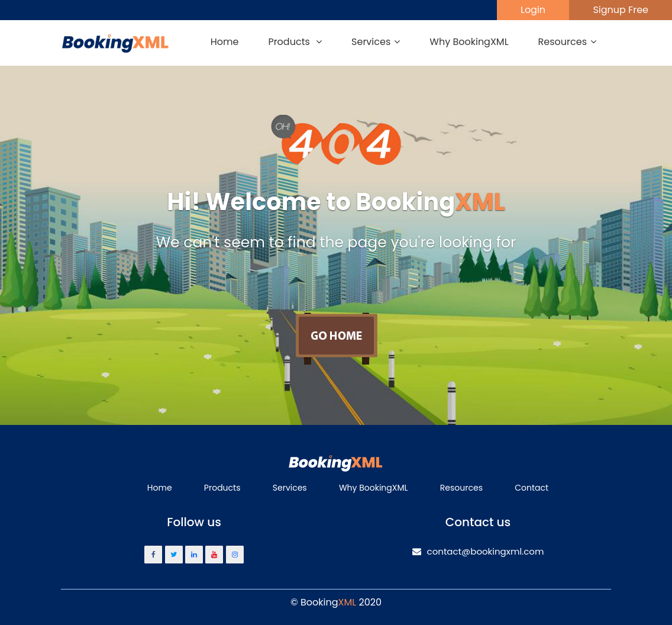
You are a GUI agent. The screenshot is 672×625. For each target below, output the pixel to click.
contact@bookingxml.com (478, 551)
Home (225, 42)
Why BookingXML (469, 42)
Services (290, 488)
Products (222, 488)
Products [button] (295, 42)
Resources (461, 488)
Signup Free (621, 10)
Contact (532, 488)
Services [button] (376, 42)
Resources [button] (567, 42)
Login (533, 10)
